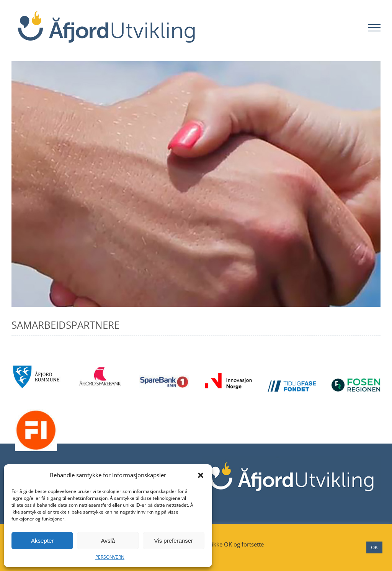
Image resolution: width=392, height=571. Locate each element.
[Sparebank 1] (164, 378)
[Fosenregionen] (356, 381)
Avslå (108, 541)
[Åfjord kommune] (36, 368)
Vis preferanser (174, 541)
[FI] (36, 412)
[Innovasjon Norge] (228, 375)
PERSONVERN (110, 557)
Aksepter (42, 541)
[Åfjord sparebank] (100, 368)
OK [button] (374, 547)
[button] (201, 475)
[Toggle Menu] (374, 28)
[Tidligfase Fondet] (292, 383)
